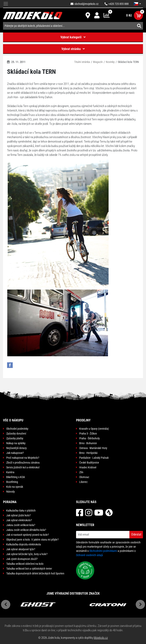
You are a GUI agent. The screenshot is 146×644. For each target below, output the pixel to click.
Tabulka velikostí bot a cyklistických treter (29, 569)
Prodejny (83, 420)
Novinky (110, 62)
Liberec (83, 482)
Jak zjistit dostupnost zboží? (22, 559)
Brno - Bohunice (88, 443)
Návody (11, 492)
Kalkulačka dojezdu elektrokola (24, 544)
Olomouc (84, 477)
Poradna (10, 502)
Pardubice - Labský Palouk (94, 458)
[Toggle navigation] (6, 4)
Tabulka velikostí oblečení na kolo (25, 564)
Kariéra (10, 472)
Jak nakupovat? (15, 453)
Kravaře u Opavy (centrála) (94, 429)
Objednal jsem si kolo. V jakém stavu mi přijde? (32, 540)
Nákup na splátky (16, 443)
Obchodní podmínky (17, 429)
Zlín (81, 472)
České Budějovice (89, 463)
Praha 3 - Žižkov (88, 434)
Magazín (98, 62)
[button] (137, 4)
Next (140, 604)
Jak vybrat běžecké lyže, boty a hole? (27, 554)
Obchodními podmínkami (103, 551)
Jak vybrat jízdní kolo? (19, 515)
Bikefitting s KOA (16, 477)
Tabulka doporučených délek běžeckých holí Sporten (35, 573)
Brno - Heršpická (88, 453)
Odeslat (136, 534)
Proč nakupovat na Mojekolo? (23, 458)
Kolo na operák (15, 487)
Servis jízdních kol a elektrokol (23, 467)
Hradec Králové (88, 467)
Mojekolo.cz (101, 638)
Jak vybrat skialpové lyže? (21, 549)
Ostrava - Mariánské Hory (93, 448)
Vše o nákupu (13, 420)
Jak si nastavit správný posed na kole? (28, 535)
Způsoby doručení (16, 434)
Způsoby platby (15, 438)
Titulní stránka (82, 62)
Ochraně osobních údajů (89, 555)
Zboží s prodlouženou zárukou (23, 463)
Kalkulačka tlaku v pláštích (21, 511)
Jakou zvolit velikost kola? (21, 525)
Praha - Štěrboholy (89, 438)
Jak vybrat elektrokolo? (19, 520)
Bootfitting (12, 482)
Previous (6, 604)
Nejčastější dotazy (16, 448)
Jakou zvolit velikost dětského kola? (26, 530)
